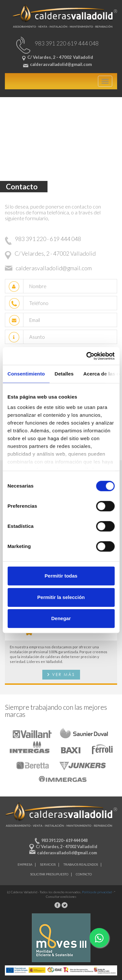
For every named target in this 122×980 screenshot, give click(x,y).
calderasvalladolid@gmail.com (67, 853)
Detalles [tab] (64, 374)
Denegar (61, 618)
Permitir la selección (61, 597)
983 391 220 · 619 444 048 (64, 840)
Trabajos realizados (81, 865)
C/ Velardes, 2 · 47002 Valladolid (67, 847)
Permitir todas (61, 576)
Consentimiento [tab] (26, 374)
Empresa (25, 865)
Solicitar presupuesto (49, 874)
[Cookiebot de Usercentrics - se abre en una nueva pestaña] (87, 356)
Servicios (48, 865)
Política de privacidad (97, 892)
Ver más (64, 675)
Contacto (84, 874)
